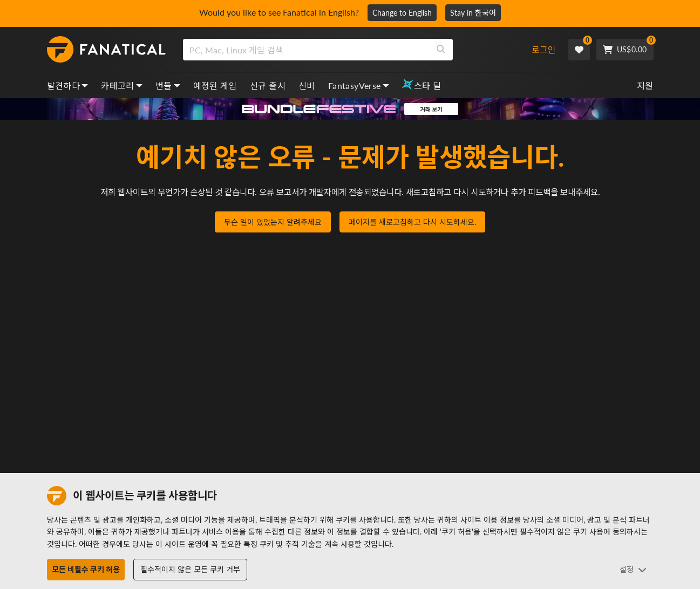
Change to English (402, 13)
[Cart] (625, 50)
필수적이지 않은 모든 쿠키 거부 (190, 569)
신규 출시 (268, 85)
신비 (307, 85)
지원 (645, 85)
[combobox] (352, 50)
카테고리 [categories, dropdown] (122, 85)
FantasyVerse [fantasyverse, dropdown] (359, 85)
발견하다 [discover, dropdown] (68, 85)
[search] (306, 50)
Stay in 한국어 (473, 13)
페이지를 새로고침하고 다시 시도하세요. (412, 222)
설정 (633, 569)
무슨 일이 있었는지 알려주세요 (273, 222)
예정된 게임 (215, 85)
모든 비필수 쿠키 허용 (86, 569)
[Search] (441, 50)
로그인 (544, 49)
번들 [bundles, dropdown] (168, 85)
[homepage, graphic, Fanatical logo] (106, 50)
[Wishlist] (579, 50)
